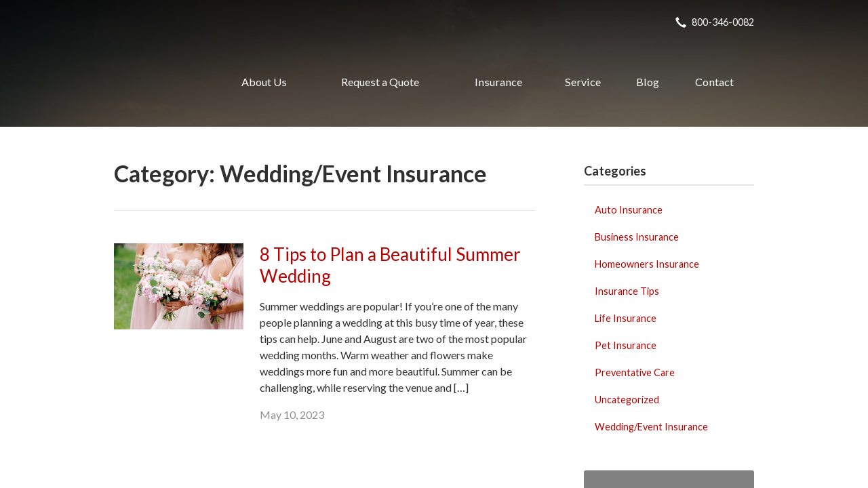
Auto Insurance (629, 210)
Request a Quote (380, 82)
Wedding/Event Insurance (651, 427)
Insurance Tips (627, 291)
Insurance (498, 82)
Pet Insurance (626, 345)
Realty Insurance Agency (157, 82)
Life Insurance (626, 318)
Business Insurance (637, 237)
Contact (714, 82)
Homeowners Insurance (647, 264)
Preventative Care (635, 372)
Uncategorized (627, 400)
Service (583, 82)
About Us (264, 82)
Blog (648, 82)
